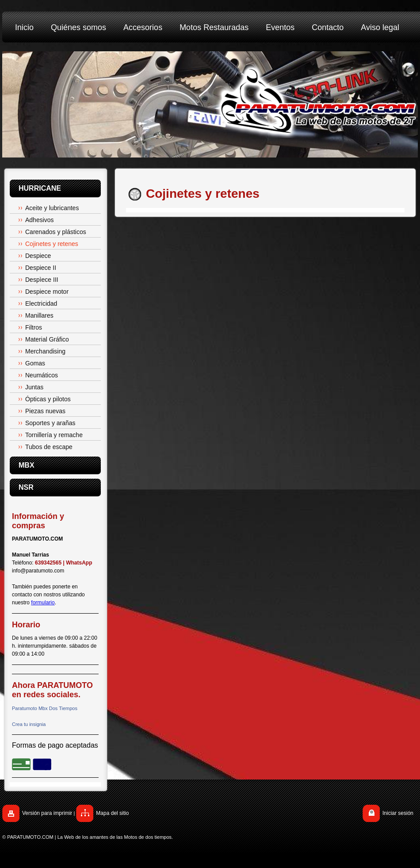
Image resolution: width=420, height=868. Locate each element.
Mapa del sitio (112, 813)
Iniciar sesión (398, 813)
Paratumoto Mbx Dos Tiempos (45, 708)
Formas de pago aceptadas (55, 745)
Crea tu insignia (29, 724)
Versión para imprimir (47, 813)
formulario (43, 603)
